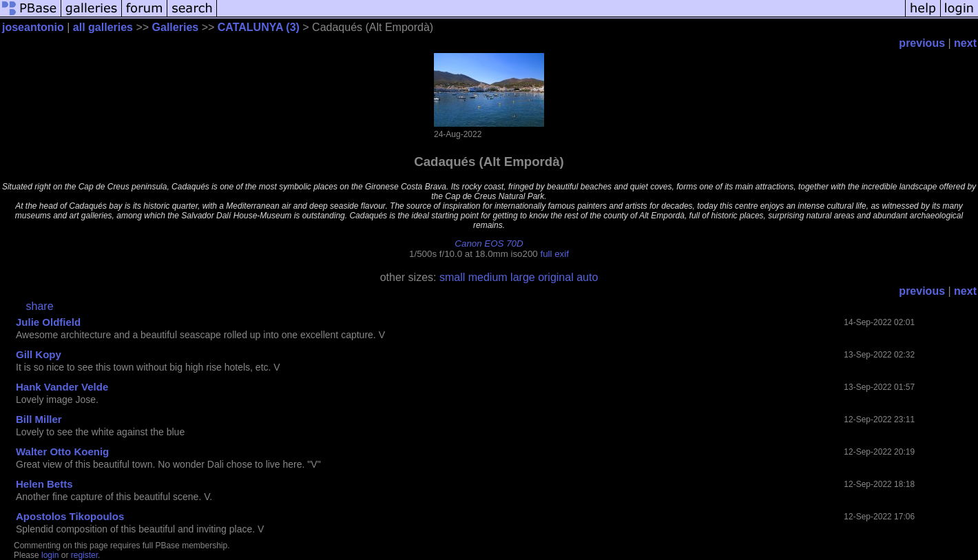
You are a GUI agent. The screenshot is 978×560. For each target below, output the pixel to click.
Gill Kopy (39, 354)
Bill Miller (39, 419)
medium (488, 277)
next (965, 43)
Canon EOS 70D (489, 243)
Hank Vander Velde (62, 387)
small (452, 277)
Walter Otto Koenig (62, 452)
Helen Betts (44, 484)
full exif (554, 254)
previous (922, 43)
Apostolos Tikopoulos (70, 516)
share (40, 306)
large (523, 277)
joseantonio (33, 27)
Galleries (176, 27)
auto (587, 277)
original (556, 277)
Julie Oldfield (48, 322)
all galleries (103, 27)
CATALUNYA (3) (259, 27)
